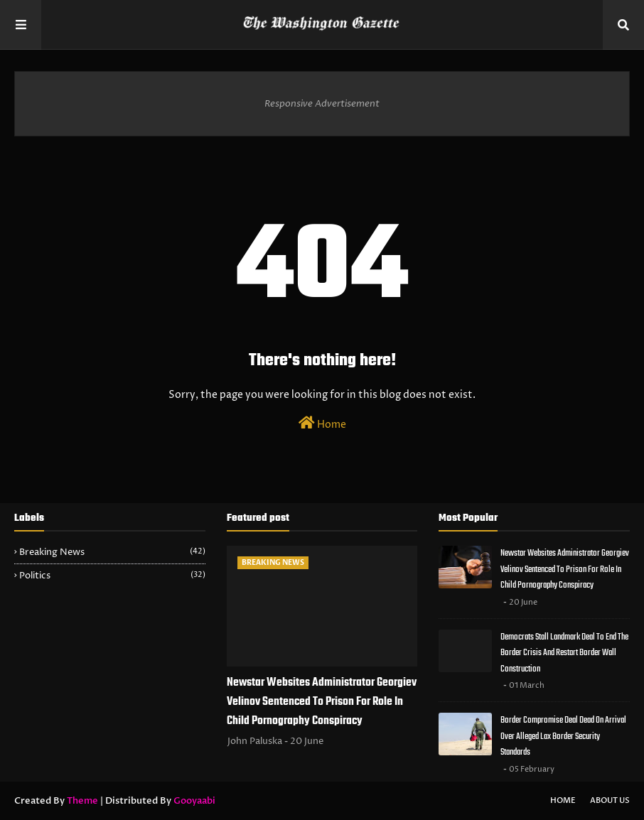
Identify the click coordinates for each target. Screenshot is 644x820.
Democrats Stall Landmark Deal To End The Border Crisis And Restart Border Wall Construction (564, 653)
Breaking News (112, 552)
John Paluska (255, 741)
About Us (610, 800)
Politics (112, 576)
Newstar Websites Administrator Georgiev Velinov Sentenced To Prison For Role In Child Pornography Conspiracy (322, 702)
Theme (82, 801)
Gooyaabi (194, 801)
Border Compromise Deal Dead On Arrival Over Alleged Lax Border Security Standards (563, 736)
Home (322, 424)
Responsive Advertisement (322, 104)
